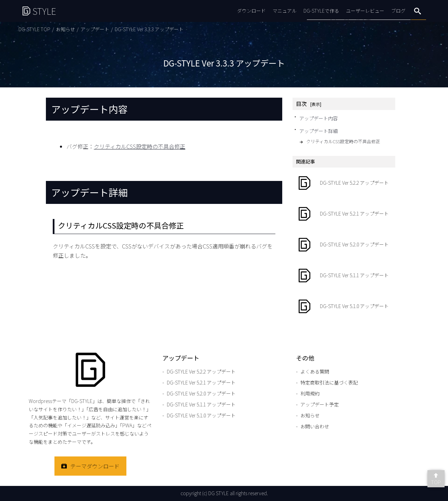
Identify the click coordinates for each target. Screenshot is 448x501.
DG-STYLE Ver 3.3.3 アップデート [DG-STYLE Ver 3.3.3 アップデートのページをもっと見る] (149, 29)
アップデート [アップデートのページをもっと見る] (95, 29)
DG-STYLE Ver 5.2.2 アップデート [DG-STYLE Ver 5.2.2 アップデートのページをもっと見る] (201, 371)
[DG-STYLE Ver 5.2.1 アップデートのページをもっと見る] (344, 214)
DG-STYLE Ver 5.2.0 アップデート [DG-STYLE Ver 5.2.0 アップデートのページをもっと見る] (201, 393)
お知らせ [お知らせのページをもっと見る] (65, 29)
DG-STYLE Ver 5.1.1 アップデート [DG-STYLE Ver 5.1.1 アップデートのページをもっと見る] (201, 404)
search (418, 11)
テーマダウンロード (95, 466)
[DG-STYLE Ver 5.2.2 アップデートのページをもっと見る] (344, 183)
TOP (436, 482)
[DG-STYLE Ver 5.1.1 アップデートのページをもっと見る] (344, 276)
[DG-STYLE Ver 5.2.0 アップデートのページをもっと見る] (344, 245)
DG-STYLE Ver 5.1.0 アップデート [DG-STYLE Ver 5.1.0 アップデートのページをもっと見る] (201, 415)
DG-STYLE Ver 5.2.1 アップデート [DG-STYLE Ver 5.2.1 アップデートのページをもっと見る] (201, 382)
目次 (301, 103)
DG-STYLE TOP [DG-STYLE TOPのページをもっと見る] (34, 29)
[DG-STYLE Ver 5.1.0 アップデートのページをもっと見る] (344, 306)
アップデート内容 (319, 118)
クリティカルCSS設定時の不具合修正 (140, 146)
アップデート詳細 (319, 131)
